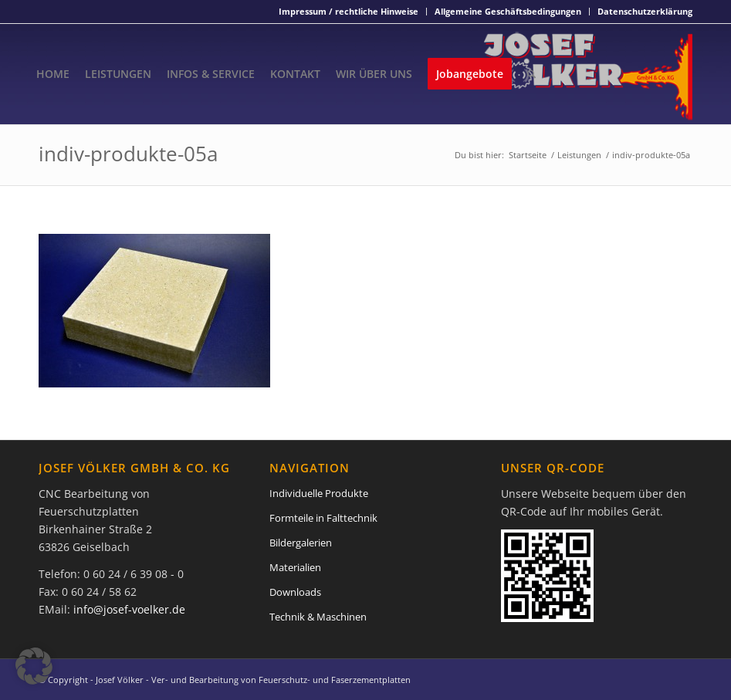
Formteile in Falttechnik (323, 518)
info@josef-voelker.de (129, 609)
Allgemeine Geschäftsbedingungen (508, 11)
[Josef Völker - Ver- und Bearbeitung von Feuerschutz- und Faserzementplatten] (588, 74)
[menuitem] (349, 12)
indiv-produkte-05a (128, 154)
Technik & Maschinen (318, 617)
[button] (34, 666)
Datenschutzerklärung (645, 11)
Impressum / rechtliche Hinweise (349, 11)
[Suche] (531, 74)
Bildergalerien (301, 543)
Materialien (295, 567)
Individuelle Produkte (319, 493)
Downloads (295, 592)
